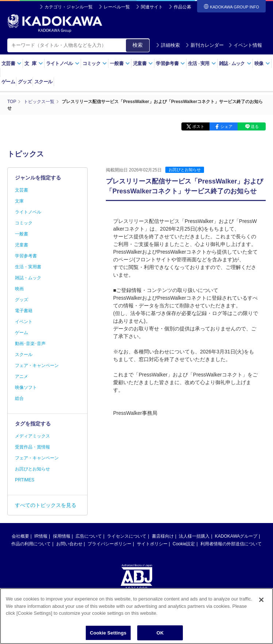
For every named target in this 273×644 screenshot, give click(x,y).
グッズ (25, 82)
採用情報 (62, 536)
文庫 (19, 201)
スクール (43, 82)
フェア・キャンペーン (37, 365)
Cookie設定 (184, 544)
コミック (95, 63)
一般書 (120, 63)
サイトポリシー (152, 544)
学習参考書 (170, 63)
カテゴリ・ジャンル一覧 (69, 7)
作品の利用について (31, 544)
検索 (138, 45)
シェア (226, 126)
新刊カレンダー (205, 45)
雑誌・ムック (28, 278)
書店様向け (163, 536)
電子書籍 (24, 311)
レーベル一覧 (117, 7)
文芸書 (11, 63)
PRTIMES (25, 480)
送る (255, 126)
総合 (19, 398)
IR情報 (41, 536)
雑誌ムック (235, 63)
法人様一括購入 (194, 536)
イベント (24, 322)
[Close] (261, 603)
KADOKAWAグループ (236, 536)
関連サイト (152, 7)
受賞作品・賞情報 (32, 447)
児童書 (143, 63)
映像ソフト (26, 387)
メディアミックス (32, 436)
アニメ (22, 376)
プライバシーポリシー (109, 544)
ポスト (198, 126)
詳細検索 (168, 45)
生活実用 (202, 63)
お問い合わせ (69, 544)
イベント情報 (245, 45)
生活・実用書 (28, 267)
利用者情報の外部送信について (231, 544)
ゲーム (8, 82)
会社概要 (20, 536)
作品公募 (182, 7)
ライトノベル (63, 63)
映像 (262, 63)
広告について (89, 536)
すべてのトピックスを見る (46, 505)
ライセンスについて (127, 536)
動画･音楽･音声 (30, 344)
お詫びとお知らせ (185, 170)
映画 (19, 289)
